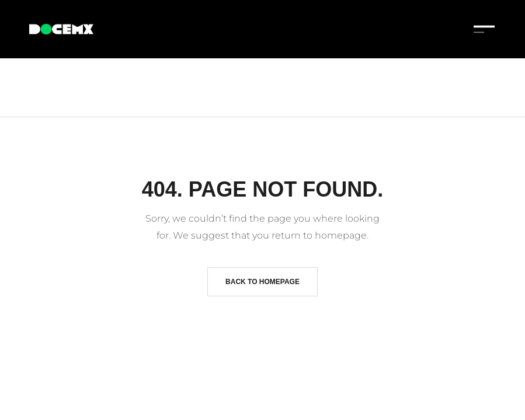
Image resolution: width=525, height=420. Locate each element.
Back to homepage (262, 282)
